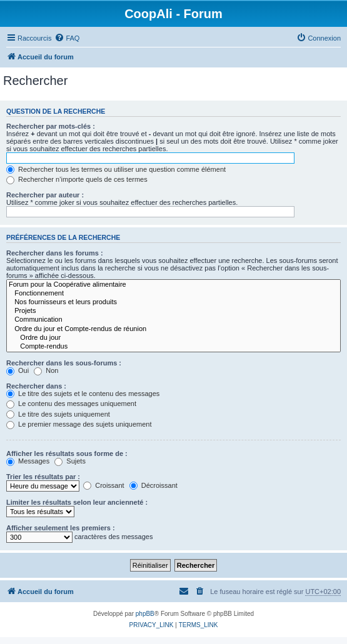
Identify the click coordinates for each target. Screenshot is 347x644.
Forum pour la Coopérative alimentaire (174, 285)
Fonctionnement (174, 294)
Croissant (104, 485)
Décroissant (153, 485)
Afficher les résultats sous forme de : (67, 453)
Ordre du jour (174, 338)
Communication (174, 320)
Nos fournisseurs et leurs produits (174, 302)
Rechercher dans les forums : (55, 253)
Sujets (70, 461)
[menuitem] (67, 38)
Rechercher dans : (36, 386)
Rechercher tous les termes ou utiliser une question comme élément (116, 169)
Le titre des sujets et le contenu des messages (83, 394)
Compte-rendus (174, 347)
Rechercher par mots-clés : (51, 126)
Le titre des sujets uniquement (58, 414)
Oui (18, 370)
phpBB (145, 614)
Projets (174, 311)
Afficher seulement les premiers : (61, 528)
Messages (28, 461)
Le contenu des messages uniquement (71, 404)
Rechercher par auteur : (45, 195)
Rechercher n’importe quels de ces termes (77, 179)
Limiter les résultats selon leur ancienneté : (77, 502)
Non (46, 370)
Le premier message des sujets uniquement (79, 424)
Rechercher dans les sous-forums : (64, 363)
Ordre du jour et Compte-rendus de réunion (174, 329)
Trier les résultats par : (43, 477)
